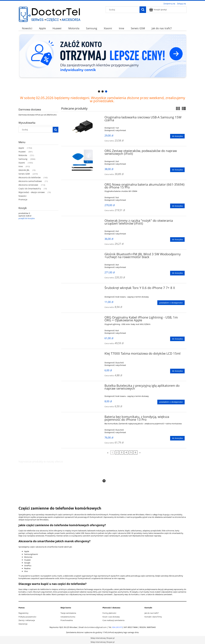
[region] (102, 63)
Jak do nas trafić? (152, 613)
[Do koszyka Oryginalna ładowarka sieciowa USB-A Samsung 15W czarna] (177, 136)
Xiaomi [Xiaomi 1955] (22, 163)
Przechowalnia (67, 620)
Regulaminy (23, 613)
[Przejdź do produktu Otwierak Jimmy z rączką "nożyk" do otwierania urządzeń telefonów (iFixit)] (82, 221)
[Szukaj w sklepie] (123, 10)
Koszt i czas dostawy (111, 617)
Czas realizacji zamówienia (113, 620)
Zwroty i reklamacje (27, 620)
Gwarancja (23, 624)
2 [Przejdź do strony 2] (117, 453)
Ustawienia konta (68, 617)
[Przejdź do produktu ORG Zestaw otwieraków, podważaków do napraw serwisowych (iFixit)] (82, 160)
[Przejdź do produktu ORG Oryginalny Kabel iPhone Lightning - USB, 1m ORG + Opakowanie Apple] (82, 318)
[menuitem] (27, 28)
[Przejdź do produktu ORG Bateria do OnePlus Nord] (102, 494)
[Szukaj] (143, 10)
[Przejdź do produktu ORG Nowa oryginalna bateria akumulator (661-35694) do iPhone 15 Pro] (82, 185)
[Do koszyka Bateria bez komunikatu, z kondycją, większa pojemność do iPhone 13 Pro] (177, 438)
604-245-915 (117, 627)
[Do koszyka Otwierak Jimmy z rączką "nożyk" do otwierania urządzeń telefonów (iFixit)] (177, 240)
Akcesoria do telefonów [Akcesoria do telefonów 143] (30, 177)
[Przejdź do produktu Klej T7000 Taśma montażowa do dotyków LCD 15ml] (82, 354)
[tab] (99, 91)
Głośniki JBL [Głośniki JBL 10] (24, 170)
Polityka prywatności (27, 617)
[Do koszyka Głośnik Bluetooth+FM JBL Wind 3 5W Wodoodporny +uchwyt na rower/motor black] (177, 273)
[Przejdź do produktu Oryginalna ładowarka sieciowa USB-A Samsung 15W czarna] (82, 127)
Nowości (22, 196)
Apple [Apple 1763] (21, 148)
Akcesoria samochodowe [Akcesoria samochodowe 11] (30, 181)
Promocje (23, 199)
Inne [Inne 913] (21, 166)
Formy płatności (109, 613)
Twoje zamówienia (68, 613)
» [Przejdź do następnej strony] (140, 453)
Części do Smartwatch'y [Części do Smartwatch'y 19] (30, 189)
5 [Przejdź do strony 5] (131, 453)
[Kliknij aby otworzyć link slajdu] (102, 63)
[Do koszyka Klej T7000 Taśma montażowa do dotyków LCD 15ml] (177, 371)
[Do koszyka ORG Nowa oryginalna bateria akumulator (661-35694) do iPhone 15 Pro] (177, 206)
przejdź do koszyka (27, 218)
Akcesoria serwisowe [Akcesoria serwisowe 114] (28, 185)
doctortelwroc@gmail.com (95, 627)
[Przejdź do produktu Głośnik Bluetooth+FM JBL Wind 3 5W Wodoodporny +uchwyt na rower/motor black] (82, 255)
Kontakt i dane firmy (153, 617)
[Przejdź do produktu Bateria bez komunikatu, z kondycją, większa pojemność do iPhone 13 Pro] (82, 418)
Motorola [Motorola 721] (23, 155)
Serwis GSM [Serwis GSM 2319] (24, 174)
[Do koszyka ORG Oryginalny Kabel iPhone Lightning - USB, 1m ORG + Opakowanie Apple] (177, 339)
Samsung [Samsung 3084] (23, 159)
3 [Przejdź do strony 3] (122, 453)
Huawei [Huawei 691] (22, 152)
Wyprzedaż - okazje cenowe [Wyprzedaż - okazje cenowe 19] (32, 192)
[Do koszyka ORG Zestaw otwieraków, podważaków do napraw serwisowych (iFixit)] (177, 170)
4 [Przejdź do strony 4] (126, 453)
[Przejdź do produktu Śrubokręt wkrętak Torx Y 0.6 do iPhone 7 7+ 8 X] (82, 289)
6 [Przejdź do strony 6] (135, 453)
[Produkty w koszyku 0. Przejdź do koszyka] (158, 10)
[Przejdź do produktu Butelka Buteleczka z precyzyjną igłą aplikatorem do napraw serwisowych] (82, 386)
